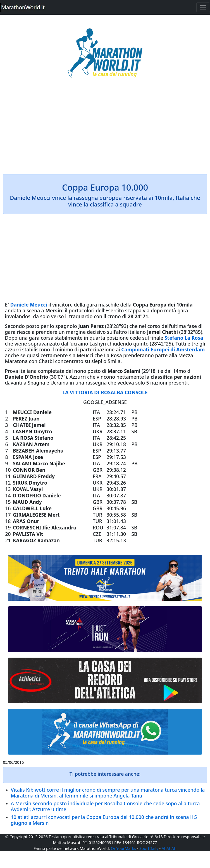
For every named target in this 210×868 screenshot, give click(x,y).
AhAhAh (169, 848)
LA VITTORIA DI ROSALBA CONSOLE (105, 392)
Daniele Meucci (28, 305)
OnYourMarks (123, 848)
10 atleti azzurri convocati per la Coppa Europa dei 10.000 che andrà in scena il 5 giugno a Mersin (104, 820)
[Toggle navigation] (203, 7)
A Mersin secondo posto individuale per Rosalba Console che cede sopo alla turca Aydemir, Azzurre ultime (105, 806)
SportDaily (149, 848)
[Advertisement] (105, 130)
